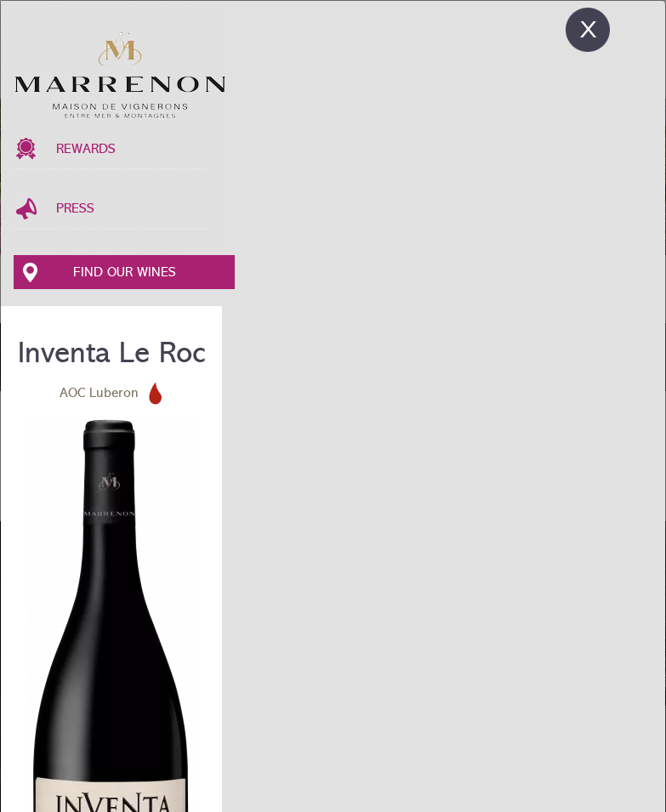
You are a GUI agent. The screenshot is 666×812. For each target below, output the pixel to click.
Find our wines (125, 272)
